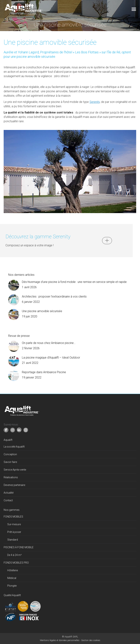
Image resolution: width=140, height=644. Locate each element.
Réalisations (11, 477)
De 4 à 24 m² (14, 555)
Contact (8, 500)
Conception (10, 454)
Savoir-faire (10, 462)
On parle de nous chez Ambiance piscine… (49, 343)
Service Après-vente (15, 470)
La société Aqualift (14, 447)
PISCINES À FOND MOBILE (19, 547)
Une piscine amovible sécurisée (42, 311)
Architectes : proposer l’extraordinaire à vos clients (54, 297)
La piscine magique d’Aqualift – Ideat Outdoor (51, 358)
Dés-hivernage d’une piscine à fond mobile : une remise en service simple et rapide (74, 282)
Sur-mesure (14, 524)
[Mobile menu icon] (134, 9)
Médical (12, 578)
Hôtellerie (13, 570)
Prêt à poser (14, 532)
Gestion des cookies (91, 640)
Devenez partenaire (14, 485)
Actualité (9, 493)
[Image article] (14, 285)
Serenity (95, 102)
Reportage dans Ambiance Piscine (44, 372)
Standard (13, 540)
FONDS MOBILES (13, 517)
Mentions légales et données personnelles (60, 640)
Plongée (12, 586)
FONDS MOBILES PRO (16, 563)
